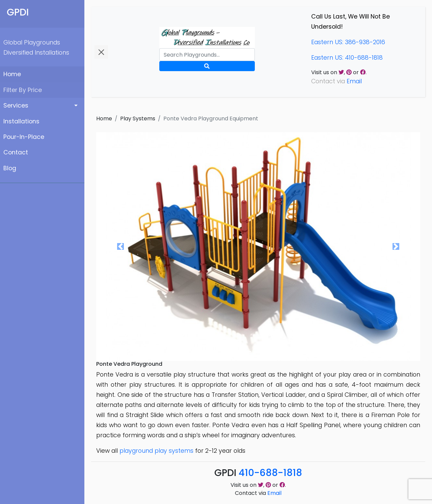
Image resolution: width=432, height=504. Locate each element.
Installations (21, 121)
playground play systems (156, 451)
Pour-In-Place (24, 137)
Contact (16, 152)
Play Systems (138, 118)
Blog (10, 168)
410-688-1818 (270, 473)
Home (12, 74)
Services (16, 106)
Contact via (258, 493)
